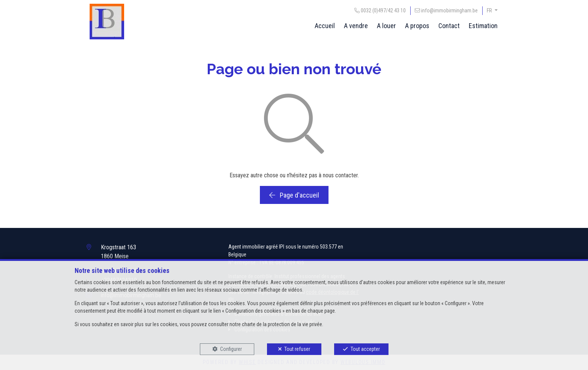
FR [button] (490, 10)
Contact (449, 26)
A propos (417, 26)
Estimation (483, 26)
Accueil (325, 26)
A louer (386, 26)
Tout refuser (297, 349)
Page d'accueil (294, 195)
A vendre (356, 26)
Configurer (231, 349)
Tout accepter (365, 349)
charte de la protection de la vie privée (282, 324)
